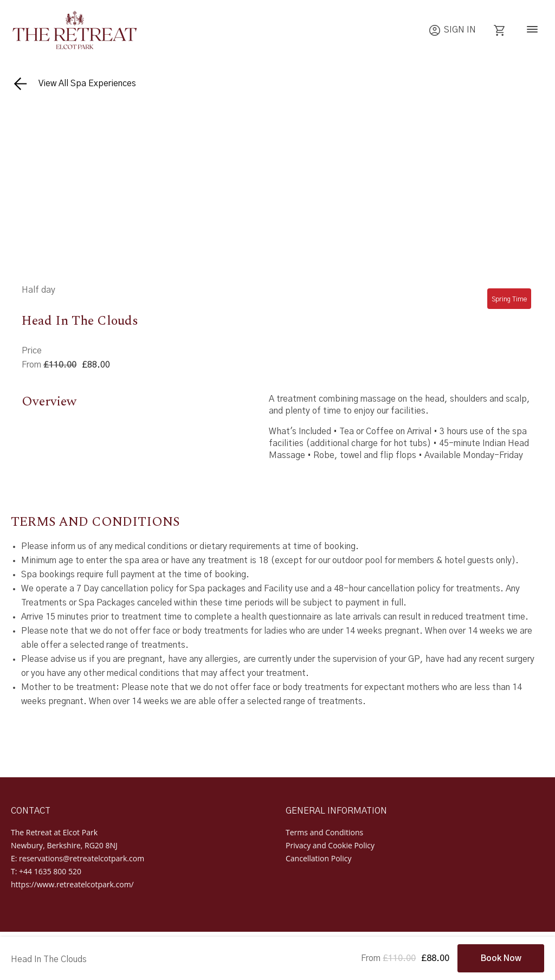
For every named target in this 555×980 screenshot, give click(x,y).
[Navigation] (532, 30)
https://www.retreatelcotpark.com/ (72, 884)
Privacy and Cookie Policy (330, 845)
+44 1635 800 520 (50, 871)
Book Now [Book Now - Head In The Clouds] (501, 958)
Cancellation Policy (318, 858)
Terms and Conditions (324, 832)
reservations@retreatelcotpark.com (82, 858)
